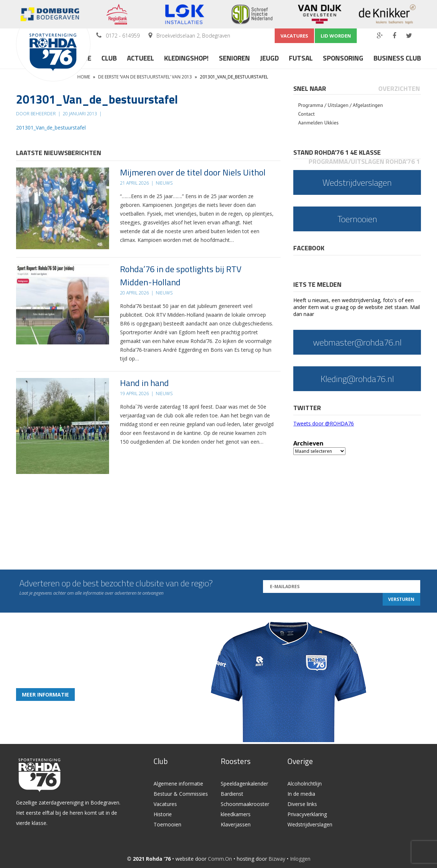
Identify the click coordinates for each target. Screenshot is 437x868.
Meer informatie (45, 695)
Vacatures (294, 36)
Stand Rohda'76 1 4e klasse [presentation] (337, 152)
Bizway (277, 859)
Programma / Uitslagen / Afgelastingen (340, 105)
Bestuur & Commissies (181, 794)
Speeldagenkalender (244, 784)
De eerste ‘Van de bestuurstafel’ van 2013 (145, 77)
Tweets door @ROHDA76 (324, 423)
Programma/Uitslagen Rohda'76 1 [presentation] (364, 161)
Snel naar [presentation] (310, 88)
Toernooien (167, 824)
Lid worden (336, 36)
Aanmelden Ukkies (318, 123)
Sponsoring (343, 58)
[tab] (310, 88)
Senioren (234, 58)
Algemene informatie (178, 784)
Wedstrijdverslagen (310, 824)
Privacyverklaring (307, 814)
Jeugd (269, 58)
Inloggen (300, 859)
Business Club (397, 58)
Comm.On (220, 859)
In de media (301, 794)
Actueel (140, 58)
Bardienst (232, 794)
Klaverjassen (236, 824)
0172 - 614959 (123, 36)
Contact (306, 114)
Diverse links (302, 804)
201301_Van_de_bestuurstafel (51, 128)
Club (109, 58)
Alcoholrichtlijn (305, 784)
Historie (163, 814)
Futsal (301, 58)
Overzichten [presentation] (399, 88)
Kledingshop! (186, 58)
